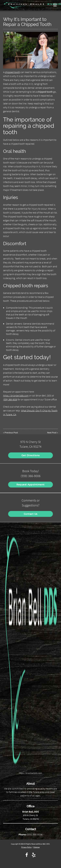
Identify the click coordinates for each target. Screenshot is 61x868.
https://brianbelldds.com (16, 396)
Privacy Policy (27, 847)
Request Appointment (30, 485)
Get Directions (31, 455)
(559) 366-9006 (10, 399)
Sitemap (37, 847)
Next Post (52, 433)
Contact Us (31, 514)
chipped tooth (12, 72)
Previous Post (11, 433)
